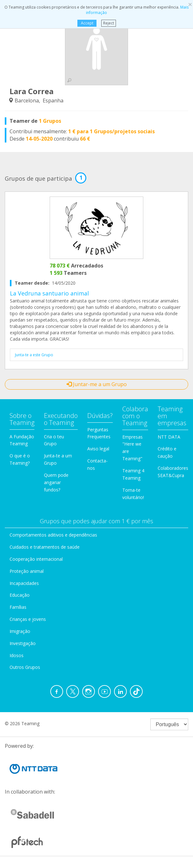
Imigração (20, 631)
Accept (87, 23)
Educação (20, 595)
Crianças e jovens (28, 619)
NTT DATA (169, 437)
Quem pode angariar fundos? (56, 482)
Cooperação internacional (36, 559)
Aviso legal (98, 449)
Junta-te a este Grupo (34, 355)
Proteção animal (27, 571)
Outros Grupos (25, 667)
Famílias (18, 607)
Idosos (17, 655)
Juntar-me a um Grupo (97, 384)
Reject (109, 23)
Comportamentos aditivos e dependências (53, 535)
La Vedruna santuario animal (49, 293)
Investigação (23, 643)
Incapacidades (24, 583)
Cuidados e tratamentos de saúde (45, 547)
